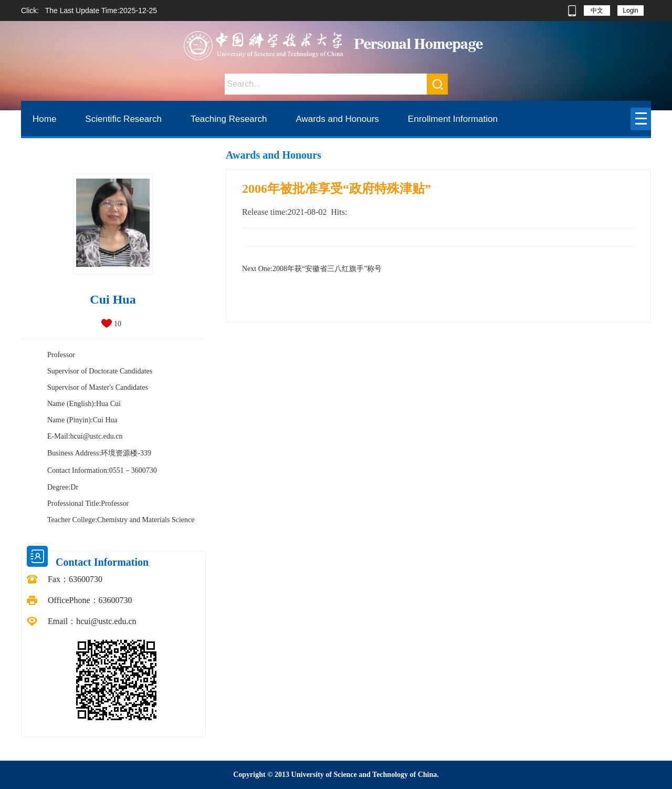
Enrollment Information (453, 119)
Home (44, 119)
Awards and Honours (337, 119)
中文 (597, 11)
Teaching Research (229, 119)
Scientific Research (123, 119)
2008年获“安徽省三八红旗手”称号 (312, 269)
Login (630, 11)
